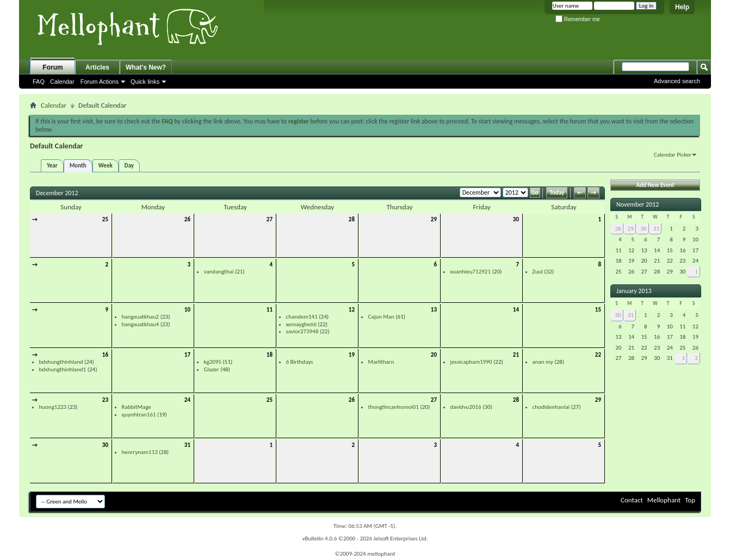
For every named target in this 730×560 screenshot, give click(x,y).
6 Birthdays (300, 362)
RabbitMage (137, 407)
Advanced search (677, 81)
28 (352, 219)
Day (129, 166)
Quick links (145, 82)
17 (187, 355)
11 (270, 310)
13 (434, 310)
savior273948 (302, 331)
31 (187, 445)
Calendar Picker (673, 155)
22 (598, 355)
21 (516, 355)
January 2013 (634, 291)
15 (598, 310)
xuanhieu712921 (471, 272)
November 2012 (638, 204)
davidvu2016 (466, 407)
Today (557, 193)
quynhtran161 (139, 415)
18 (270, 355)
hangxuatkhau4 (141, 324)
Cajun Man (381, 317)
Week (106, 166)
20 (434, 355)
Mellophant (664, 500)
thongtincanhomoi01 (394, 407)
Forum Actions (100, 82)
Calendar (62, 82)
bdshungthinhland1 (63, 369)
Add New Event (655, 185)
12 (352, 310)
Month (78, 166)
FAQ (39, 82)
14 (516, 310)
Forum (52, 67)
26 (187, 219)
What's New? (146, 67)
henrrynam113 (140, 452)
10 (187, 310)
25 (105, 219)
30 (516, 219)
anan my (543, 362)
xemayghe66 (301, 324)
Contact (632, 500)
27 (270, 219)
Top (690, 500)
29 (434, 219)
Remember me (578, 19)
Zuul (538, 272)
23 (105, 400)
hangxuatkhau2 (141, 317)
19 (352, 355)
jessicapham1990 (471, 362)
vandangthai (219, 272)
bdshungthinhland (61, 362)
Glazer (212, 369)
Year (52, 166)
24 (187, 400)
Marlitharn (381, 362)
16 (105, 355)
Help (682, 7)
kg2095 (213, 362)
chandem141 (302, 317)
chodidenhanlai (551, 407)
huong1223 (53, 407)
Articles (97, 67)
